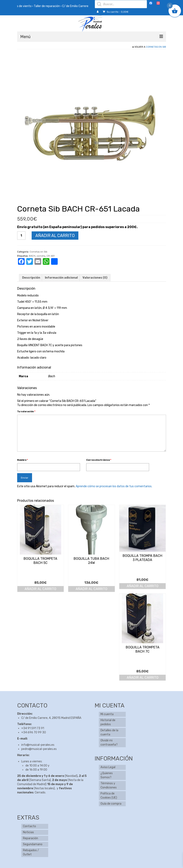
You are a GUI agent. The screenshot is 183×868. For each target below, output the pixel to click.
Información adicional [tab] (61, 278)
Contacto (29, 826)
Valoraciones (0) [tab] (95, 278)
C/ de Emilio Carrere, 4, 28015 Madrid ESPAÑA (51, 718)
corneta (41, 256)
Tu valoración (26, 412)
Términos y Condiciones (109, 785)
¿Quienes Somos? (107, 775)
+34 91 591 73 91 (33, 728)
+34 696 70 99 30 (34, 732)
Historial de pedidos (108, 722)
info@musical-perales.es (38, 745)
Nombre (23, 460)
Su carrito (116, 12)
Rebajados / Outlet (31, 852)
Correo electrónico (99, 460)
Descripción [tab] (31, 278)
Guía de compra (111, 804)
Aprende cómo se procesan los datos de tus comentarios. (114, 486)
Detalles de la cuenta (109, 732)
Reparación (30, 838)
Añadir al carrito (55, 236)
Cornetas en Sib (156, 47)
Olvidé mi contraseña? (109, 743)
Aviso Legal (108, 767)
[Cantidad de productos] (21, 236)
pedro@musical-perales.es (39, 749)
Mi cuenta (107, 714)
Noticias (28, 832)
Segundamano (33, 844)
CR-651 (51, 256)
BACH (32, 256)
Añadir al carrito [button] (40, 589)
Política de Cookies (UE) (109, 796)
